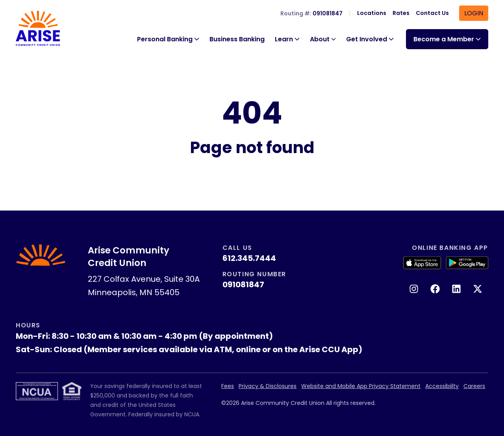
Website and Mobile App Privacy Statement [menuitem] (361, 386)
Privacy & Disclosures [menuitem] (268, 386)
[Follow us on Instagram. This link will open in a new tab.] (414, 289)
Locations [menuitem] (372, 13)
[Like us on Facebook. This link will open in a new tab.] (435, 289)
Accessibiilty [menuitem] (442, 386)
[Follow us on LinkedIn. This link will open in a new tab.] (456, 289)
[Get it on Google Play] (467, 263)
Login (474, 13)
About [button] (320, 39)
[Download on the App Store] (422, 263)
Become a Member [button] (444, 39)
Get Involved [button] (367, 39)
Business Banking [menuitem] (237, 39)
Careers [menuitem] (474, 386)
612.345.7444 (249, 258)
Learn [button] (284, 39)
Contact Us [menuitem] (432, 13)
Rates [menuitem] (401, 13)
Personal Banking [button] (165, 39)
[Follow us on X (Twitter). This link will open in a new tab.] (478, 289)
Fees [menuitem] (228, 386)
